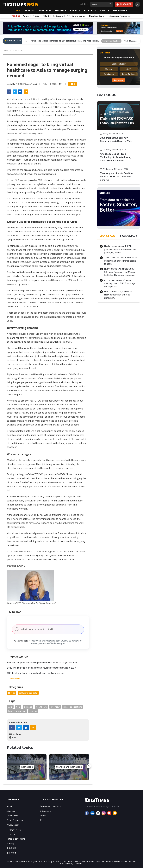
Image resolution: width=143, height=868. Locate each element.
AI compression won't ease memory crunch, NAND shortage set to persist (120, 283)
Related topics (20, 748)
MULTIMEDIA (120, 10)
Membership (12, 816)
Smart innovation (17, 711)
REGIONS (30, 10)
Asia (10, 707)
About (9, 806)
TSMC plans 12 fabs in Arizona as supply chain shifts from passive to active (121, 261)
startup (33, 711)
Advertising (12, 811)
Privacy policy (13, 825)
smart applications (73, 707)
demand (28, 707)
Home (5, 51)
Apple (26, 16)
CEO (18, 707)
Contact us (11, 834)
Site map (11, 843)
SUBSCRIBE (124, 4)
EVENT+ (105, 10)
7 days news (46, 811)
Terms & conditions (16, 820)
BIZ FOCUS (90, 10)
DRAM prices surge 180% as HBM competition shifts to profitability (118, 295)
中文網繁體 (11, 848)
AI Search (58, 16)
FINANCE (75, 10)
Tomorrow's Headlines (111, 41)
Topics (43, 816)
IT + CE (12, 693)
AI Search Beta (21, 641)
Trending (15, 16)
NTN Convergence (76, 16)
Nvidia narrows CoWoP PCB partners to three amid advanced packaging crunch (120, 249)
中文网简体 (11, 853)
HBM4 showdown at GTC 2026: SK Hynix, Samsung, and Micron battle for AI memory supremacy (120, 272)
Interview (55, 707)
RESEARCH (45, 10)
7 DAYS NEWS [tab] (128, 236)
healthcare (41, 707)
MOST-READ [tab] (107, 236)
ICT (22, 51)
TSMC (46, 16)
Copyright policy (14, 829)
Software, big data (28, 693)
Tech (14, 51)
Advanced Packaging (120, 16)
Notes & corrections (16, 839)
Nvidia (36, 16)
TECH (17, 10)
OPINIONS (61, 10)
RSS (42, 820)
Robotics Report (97, 16)
